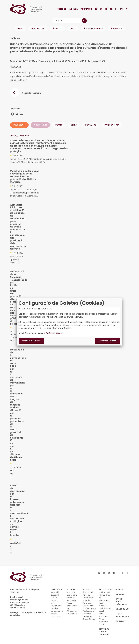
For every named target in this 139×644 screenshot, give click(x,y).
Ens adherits (56, 606)
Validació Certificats (88, 615)
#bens (74, 125)
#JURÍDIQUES (19, 125)
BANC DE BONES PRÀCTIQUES (121, 602)
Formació (86, 9)
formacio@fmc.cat (19, 600)
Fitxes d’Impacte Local (104, 622)
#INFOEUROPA (38, 28)
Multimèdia (88, 606)
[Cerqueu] (70, 21)
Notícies (62, 9)
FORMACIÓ (88, 590)
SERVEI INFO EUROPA (104, 630)
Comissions (72, 595)
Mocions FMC (73, 614)
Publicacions (88, 611)
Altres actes (72, 611)
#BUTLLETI (57, 28)
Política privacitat (29, 612)
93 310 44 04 (19, 608)
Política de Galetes (55, 333)
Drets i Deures (89, 619)
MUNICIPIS (120, 594)
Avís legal (14, 612)
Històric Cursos (89, 608)
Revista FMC (104, 592)
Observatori (104, 634)
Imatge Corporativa (56, 615)
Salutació (55, 592)
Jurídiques (71, 600)
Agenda (74, 9)
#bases (59, 125)
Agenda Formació (87, 602)
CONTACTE (121, 621)
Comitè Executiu (54, 599)
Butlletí (102, 606)
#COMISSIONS (40, 125)
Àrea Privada (88, 592)
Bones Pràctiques (104, 615)
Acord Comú (122, 609)
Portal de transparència (57, 610)
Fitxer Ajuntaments (122, 615)
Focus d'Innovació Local (72, 606)
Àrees (53, 603)
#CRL (73, 28)
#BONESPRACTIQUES (93, 28)
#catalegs (90, 125)
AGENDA (119, 590)
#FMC (20, 28)
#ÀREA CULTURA (112, 125)
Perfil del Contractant (89, 596)
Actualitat (71, 592)
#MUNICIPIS (116, 28)
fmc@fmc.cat (17, 597)
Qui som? (55, 595)
